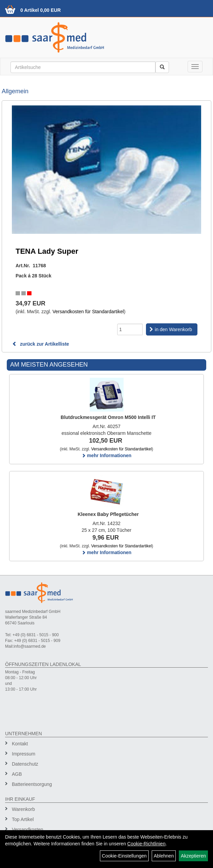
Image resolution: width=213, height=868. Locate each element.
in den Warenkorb (173, 329)
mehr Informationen (106, 455)
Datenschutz (25, 764)
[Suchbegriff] (83, 67)
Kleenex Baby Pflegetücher (108, 514)
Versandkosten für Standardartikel (88, 312)
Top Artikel (23, 819)
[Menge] (130, 329)
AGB (17, 774)
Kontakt (20, 744)
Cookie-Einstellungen (124, 856)
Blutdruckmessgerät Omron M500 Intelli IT (108, 417)
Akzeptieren (193, 856)
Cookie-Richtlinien (146, 844)
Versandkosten (28, 829)
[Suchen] (162, 67)
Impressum (24, 754)
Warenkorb (23, 809)
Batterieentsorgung (32, 784)
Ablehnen (164, 856)
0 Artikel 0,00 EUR (40, 10)
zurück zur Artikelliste (41, 344)
